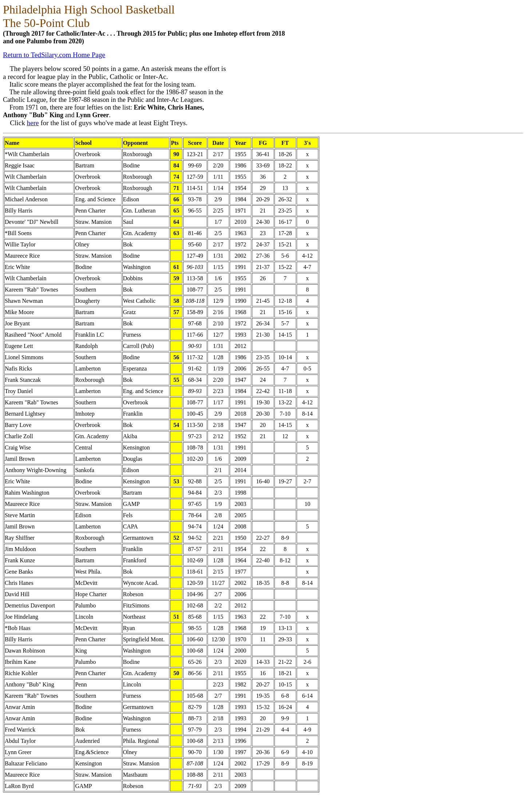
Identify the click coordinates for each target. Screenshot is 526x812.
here (33, 123)
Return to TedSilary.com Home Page (54, 55)
